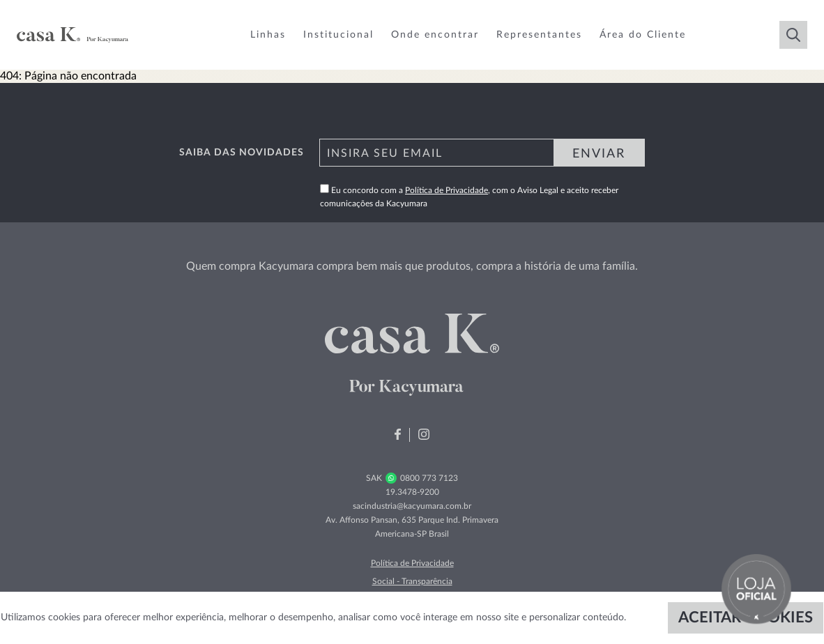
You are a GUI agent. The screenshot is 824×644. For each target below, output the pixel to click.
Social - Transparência (412, 581)
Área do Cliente (643, 35)
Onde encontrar (435, 35)
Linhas (268, 35)
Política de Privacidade (447, 190)
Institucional (338, 35)
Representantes (539, 35)
